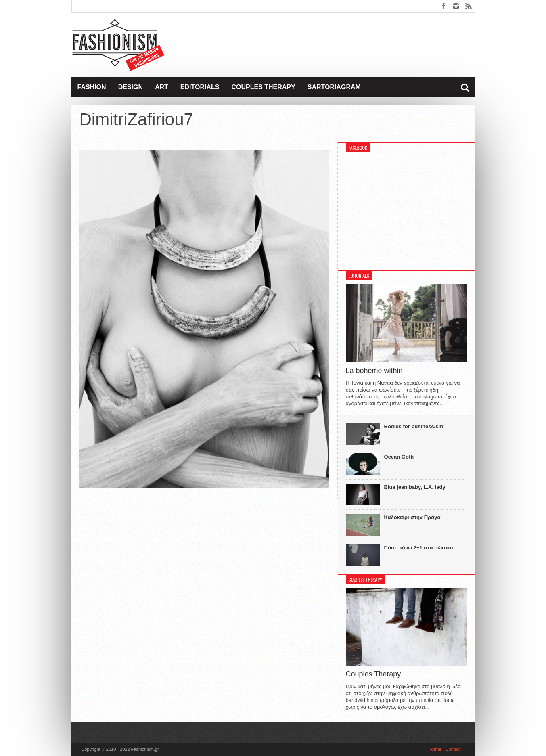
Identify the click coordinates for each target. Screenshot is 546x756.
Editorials (200, 87)
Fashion (92, 87)
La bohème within (374, 371)
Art (162, 87)
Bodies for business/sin (414, 426)
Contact (453, 749)
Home (435, 749)
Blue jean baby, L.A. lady (415, 487)
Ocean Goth (399, 457)
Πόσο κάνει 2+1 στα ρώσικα (419, 548)
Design (131, 87)
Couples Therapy (263, 87)
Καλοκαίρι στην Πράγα (412, 517)
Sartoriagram (334, 87)
